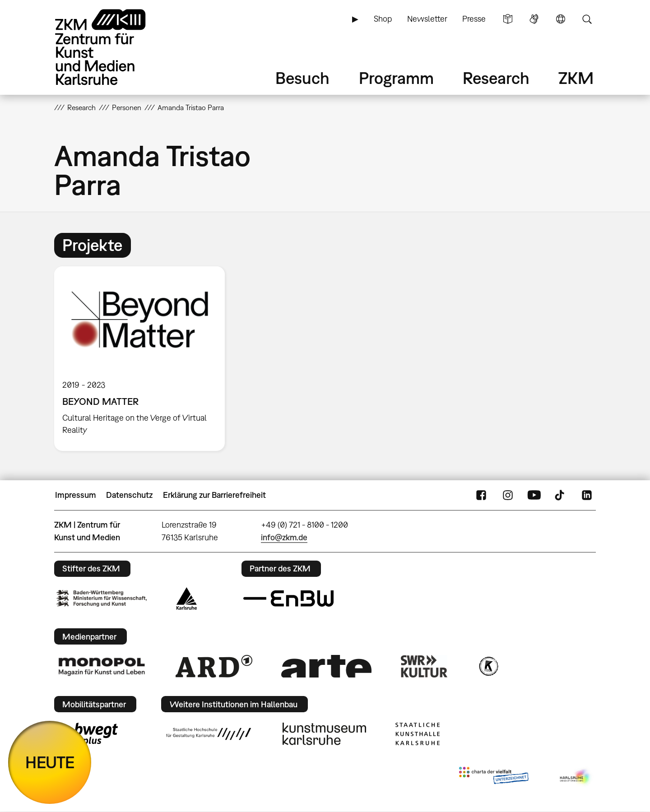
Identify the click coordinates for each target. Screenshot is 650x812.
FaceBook (481, 495)
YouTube (534, 495)
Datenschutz (129, 495)
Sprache (561, 19)
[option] (144, 359)
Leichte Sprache (508, 19)
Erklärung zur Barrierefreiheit (214, 495)
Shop (383, 19)
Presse (474, 19)
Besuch (302, 78)
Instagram (508, 495)
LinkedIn (587, 495)
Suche (587, 19)
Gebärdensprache (534, 19)
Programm (396, 78)
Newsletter (427, 19)
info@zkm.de (284, 537)
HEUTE (50, 762)
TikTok (561, 495)
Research (496, 78)
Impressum (76, 495)
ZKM (576, 78)
